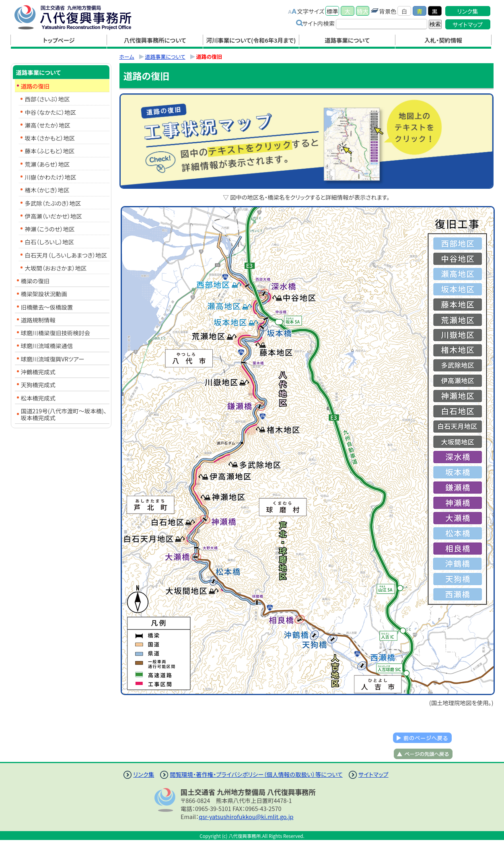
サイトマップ (468, 24)
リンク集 (468, 11)
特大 (363, 11)
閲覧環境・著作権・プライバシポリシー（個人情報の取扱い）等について (256, 774)
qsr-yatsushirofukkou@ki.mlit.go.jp (246, 816)
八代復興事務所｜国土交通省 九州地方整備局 (81, 17)
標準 (332, 11)
